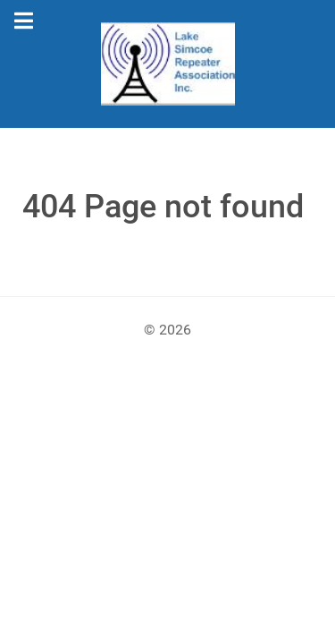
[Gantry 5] (167, 64)
